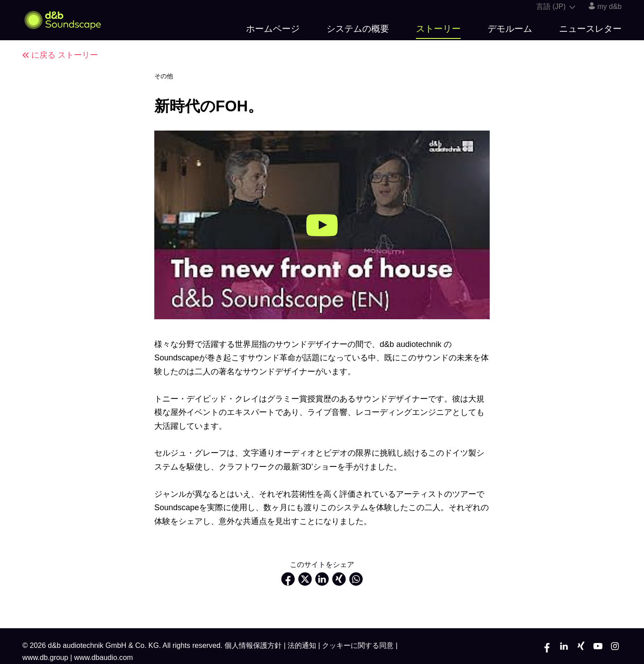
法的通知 (303, 645)
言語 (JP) (556, 6)
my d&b (605, 6)
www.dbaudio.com (104, 657)
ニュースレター (590, 29)
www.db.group (46, 657)
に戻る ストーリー (60, 55)
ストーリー (438, 29)
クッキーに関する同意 (359, 645)
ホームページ (273, 29)
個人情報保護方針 (254, 645)
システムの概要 (358, 29)
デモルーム (510, 29)
